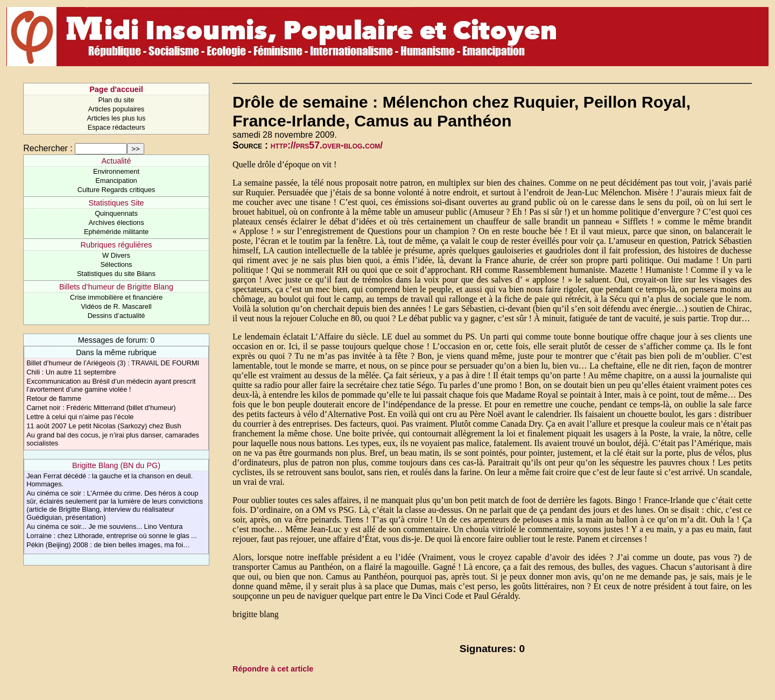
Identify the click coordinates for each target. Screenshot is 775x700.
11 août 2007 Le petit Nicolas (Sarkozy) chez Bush (104, 426)
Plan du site (117, 100)
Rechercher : (48, 148)
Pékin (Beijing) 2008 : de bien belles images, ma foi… (108, 545)
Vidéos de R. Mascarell (116, 306)
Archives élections (116, 222)
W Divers (116, 255)
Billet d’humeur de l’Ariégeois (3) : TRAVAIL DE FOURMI (113, 363)
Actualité (116, 161)
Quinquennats (116, 213)
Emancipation (116, 181)
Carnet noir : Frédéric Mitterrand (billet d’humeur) (101, 408)
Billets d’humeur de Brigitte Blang (116, 287)
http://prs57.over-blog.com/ (327, 145)
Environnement (116, 171)
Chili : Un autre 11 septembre (71, 372)
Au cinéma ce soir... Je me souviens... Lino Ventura (104, 526)
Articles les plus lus (117, 118)
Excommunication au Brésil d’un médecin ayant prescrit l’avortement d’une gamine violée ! (111, 385)
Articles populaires (117, 109)
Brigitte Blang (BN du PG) (116, 465)
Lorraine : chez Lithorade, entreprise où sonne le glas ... (112, 536)
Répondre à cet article (273, 669)
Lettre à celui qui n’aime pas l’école (80, 417)
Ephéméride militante (116, 232)
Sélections (116, 264)
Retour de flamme (54, 398)
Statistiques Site (116, 203)
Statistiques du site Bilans (116, 274)
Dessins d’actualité (117, 316)
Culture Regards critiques (116, 190)
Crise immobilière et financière (116, 297)
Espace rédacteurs (117, 127)
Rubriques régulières (117, 245)
